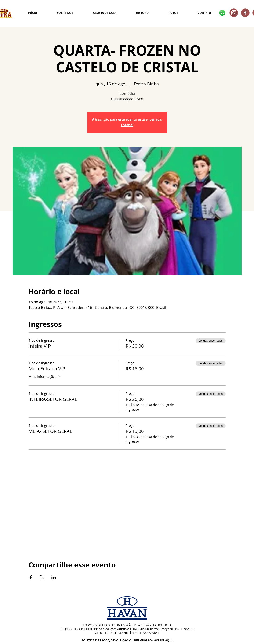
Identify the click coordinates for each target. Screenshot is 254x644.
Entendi (127, 125)
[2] (245, 13)
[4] (234, 13)
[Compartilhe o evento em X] (42, 577)
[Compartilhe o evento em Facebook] (31, 577)
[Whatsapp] (222, 13)
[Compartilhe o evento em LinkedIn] (54, 577)
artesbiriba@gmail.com (122, 633)
